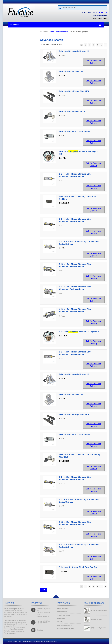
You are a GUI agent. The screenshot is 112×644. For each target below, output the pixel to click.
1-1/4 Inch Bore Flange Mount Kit (74, 91)
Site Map (60, 622)
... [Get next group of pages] (101, 45)
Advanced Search (62, 32)
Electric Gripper (96, 619)
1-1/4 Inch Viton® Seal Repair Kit (79, 332)
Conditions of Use (64, 615)
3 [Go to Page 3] (89, 45)
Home (52, 32)
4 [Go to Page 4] (93, 45)
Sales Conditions (63, 608)
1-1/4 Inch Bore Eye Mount (71, 71)
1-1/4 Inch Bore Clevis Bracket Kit (74, 51)
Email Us (40, 630)
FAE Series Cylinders (98, 628)
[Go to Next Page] (105, 45)
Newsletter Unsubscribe (66, 629)
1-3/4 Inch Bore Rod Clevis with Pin (75, 434)
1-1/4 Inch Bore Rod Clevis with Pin (75, 131)
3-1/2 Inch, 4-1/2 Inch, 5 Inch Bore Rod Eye (78, 567)
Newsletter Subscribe (65, 626)
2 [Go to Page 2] (85, 45)
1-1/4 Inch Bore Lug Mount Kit (73, 111)
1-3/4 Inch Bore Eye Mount (71, 394)
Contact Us (102, 12)
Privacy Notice (62, 612)
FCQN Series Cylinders (99, 611)
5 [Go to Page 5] (97, 45)
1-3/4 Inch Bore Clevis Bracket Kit (74, 374)
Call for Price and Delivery (94, 62)
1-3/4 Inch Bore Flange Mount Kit (74, 414)
